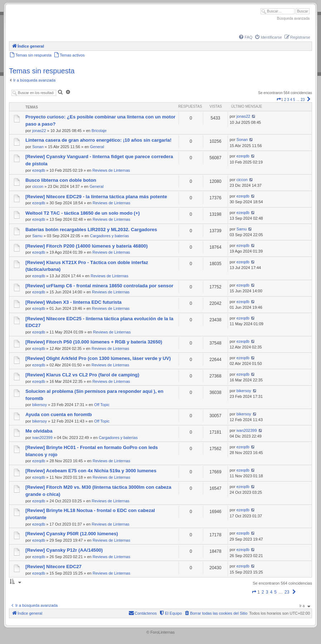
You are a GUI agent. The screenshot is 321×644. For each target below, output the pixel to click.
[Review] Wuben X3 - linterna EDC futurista (74, 302)
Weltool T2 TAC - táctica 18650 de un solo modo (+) (82, 213)
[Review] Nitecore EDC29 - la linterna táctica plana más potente (96, 197)
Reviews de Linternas (111, 170)
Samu (37, 236)
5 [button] (294, 100)
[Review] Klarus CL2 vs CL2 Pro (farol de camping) (82, 375)
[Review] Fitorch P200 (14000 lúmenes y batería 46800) (87, 246)
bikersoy (40, 405)
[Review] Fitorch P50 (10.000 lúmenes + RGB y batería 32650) (94, 342)
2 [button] (285, 100)
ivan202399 (42, 438)
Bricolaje (99, 131)
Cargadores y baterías (109, 236)
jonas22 (39, 131)
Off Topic (102, 405)
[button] (279, 100)
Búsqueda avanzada (293, 18)
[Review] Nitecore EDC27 (53, 567)
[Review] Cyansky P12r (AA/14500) (64, 550)
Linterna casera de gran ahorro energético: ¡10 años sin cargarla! (98, 140)
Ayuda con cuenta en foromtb (59, 414)
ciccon (38, 186)
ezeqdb (39, 170)
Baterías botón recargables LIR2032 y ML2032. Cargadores (91, 230)
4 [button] (291, 100)
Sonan (38, 147)
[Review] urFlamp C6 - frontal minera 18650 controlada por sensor (99, 286)
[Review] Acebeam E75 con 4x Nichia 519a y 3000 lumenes (91, 471)
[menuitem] (245, 37)
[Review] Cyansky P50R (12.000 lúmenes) (72, 534)
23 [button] (303, 100)
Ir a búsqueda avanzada (34, 80)
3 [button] (288, 100)
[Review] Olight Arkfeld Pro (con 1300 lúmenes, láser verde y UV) (98, 358)
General (97, 147)
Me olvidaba (39, 431)
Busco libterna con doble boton (61, 180)
